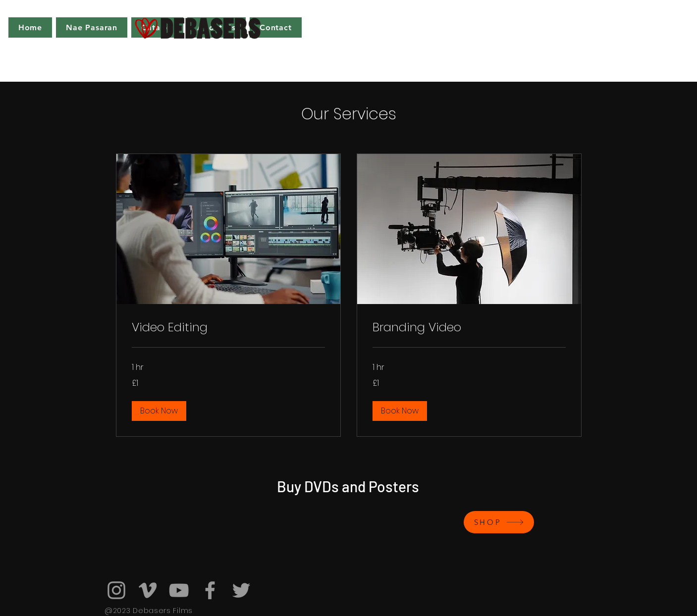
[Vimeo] (148, 590)
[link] (228, 327)
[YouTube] (179, 590)
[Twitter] (241, 590)
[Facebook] (210, 590)
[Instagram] (116, 590)
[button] (159, 411)
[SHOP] (499, 522)
